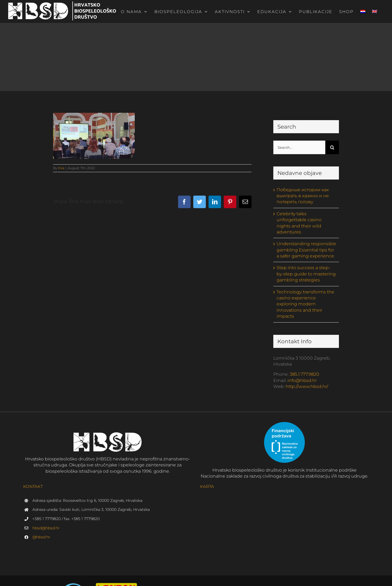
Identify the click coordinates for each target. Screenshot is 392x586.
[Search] (332, 147)
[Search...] (299, 147)
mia (61, 168)
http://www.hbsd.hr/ (307, 386)
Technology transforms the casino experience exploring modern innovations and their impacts (305, 304)
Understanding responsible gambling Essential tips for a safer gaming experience (306, 250)
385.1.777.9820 (304, 374)
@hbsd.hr (41, 537)
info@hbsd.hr (302, 380)
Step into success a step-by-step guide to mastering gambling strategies (306, 274)
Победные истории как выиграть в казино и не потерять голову (303, 196)
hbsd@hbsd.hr (46, 528)
